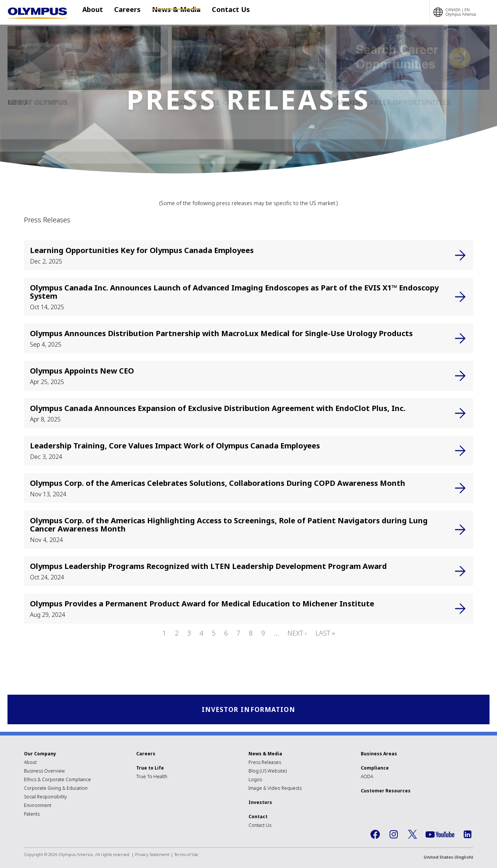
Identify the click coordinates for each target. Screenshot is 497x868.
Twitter (412, 835)
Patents (32, 815)
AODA (367, 778)
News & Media (173, 12)
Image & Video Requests (275, 789)
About (96, 12)
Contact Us (223, 12)
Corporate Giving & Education (56, 789)
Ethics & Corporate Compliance (57, 781)
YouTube (440, 835)
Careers (127, 12)
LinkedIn (467, 835)
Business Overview (44, 772)
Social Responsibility (45, 798)
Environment (38, 806)
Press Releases (265, 763)
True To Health (152, 778)
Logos (255, 781)
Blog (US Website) (268, 772)
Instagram (394, 835)
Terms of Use (186, 855)
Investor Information (249, 710)
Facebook (375, 835)
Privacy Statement (152, 855)
